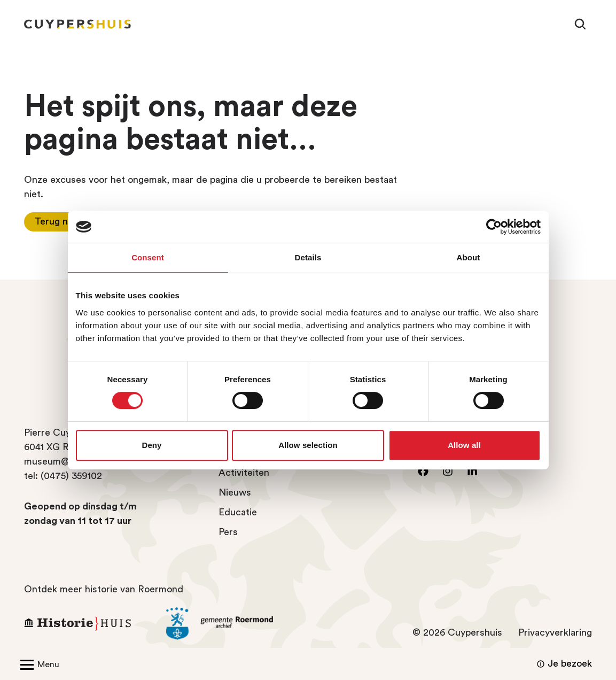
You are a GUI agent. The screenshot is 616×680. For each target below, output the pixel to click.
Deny (151, 445)
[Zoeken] (580, 24)
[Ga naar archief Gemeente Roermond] (229, 624)
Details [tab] (308, 257)
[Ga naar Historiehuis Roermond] (87, 624)
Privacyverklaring (555, 632)
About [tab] (469, 257)
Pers (228, 532)
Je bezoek (563, 664)
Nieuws (235, 492)
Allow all (464, 445)
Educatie (238, 512)
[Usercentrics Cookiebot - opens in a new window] (494, 227)
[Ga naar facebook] (423, 471)
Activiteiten (244, 473)
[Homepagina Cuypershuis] (77, 24)
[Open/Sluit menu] (38, 664)
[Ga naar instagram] (448, 471)
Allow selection (308, 445)
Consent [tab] (148, 257)
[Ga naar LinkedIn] (472, 471)
